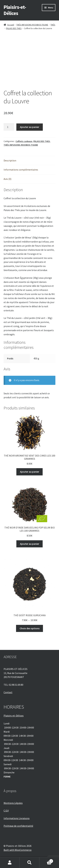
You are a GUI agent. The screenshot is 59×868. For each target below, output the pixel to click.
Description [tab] (10, 160)
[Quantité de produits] (9, 127)
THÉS (53, 25)
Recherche (29, 863)
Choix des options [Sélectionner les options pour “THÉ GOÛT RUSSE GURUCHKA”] (30, 628)
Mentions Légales (13, 803)
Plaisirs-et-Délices (15, 10)
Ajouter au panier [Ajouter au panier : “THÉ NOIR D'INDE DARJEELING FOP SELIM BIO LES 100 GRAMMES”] (30, 544)
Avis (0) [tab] (7, 179)
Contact (8, 692)
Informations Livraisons (17, 818)
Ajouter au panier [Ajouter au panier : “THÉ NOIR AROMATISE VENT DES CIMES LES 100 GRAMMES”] (30, 472)
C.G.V (6, 811)
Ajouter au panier (30, 127)
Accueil (11, 25)
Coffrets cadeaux (24, 141)
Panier (46, 860)
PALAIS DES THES (14, 28)
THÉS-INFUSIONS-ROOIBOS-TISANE (32, 25)
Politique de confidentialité (18, 826)
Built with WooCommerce (18, 850)
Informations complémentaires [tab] (21, 170)
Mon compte (10, 863)
